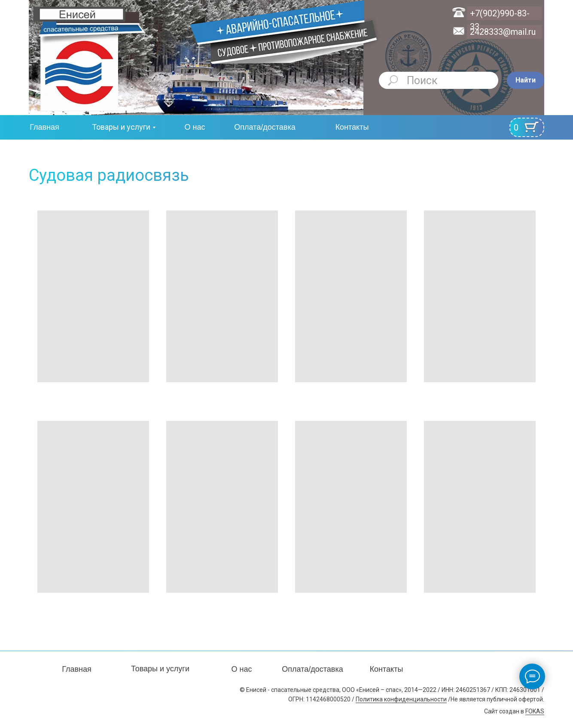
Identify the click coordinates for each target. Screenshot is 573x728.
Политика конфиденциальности (401, 699)
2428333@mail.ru (503, 32)
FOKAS (535, 711)
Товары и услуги (121, 127)
